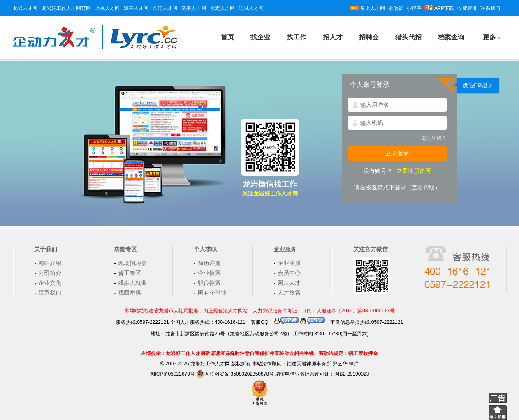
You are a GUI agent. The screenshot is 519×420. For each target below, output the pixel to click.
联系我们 (490, 8)
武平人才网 (194, 8)
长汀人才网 (165, 8)
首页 (227, 37)
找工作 (297, 37)
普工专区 (130, 273)
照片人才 (289, 283)
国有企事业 (212, 293)
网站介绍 (50, 263)
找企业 (260, 37)
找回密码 (130, 293)
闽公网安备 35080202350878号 (235, 374)
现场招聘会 (132, 263)
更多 (489, 37)
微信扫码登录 (478, 85)
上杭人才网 (107, 8)
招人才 (333, 37)
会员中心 (289, 273)
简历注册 (209, 263)
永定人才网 (222, 8)
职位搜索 (209, 283)
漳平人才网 (136, 8)
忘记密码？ (434, 138)
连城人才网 (251, 8)
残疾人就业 (132, 283)
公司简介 (50, 273)
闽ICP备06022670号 (173, 374)
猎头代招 (408, 37)
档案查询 (451, 37)
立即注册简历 (414, 171)
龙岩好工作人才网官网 (66, 8)
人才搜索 (289, 293)
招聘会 (369, 37)
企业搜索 (209, 273)
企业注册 (289, 263)
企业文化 (50, 283)
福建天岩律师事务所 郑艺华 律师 (323, 364)
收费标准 (467, 8)
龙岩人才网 (25, 8)
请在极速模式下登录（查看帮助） (397, 187)
